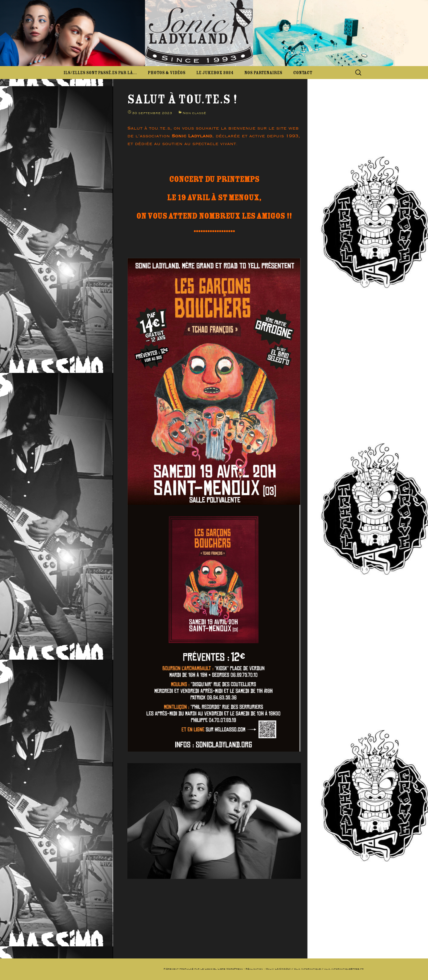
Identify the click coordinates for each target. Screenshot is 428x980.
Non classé (194, 113)
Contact (303, 73)
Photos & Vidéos (167, 73)
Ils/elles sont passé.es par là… (100, 73)
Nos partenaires (263, 73)
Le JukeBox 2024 (215, 73)
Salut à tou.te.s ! (182, 99)
